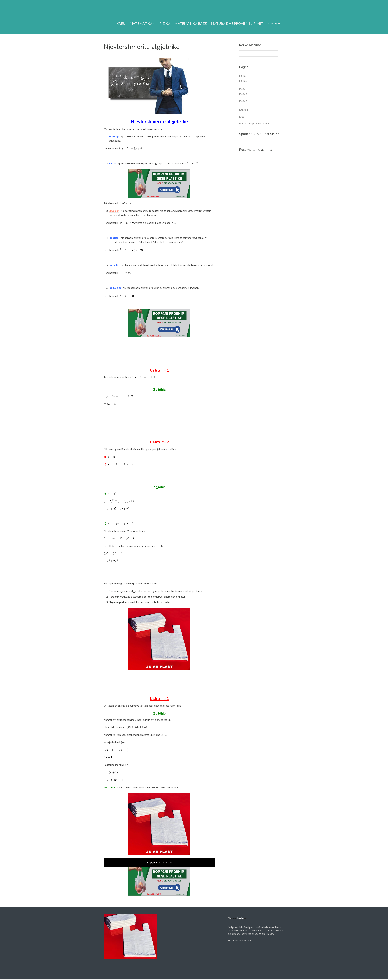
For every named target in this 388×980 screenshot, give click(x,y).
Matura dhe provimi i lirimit (237, 19)
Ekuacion (114, 211)
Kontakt (244, 110)
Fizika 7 (243, 81)
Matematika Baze (191, 19)
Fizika (165, 19)
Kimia (274, 19)
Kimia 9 (243, 101)
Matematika (143, 19)
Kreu (121, 19)
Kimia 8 (243, 94)
